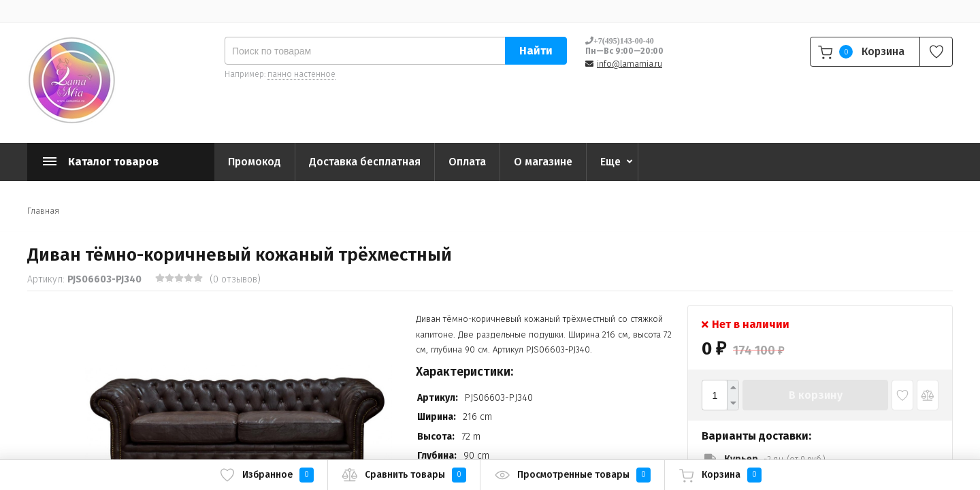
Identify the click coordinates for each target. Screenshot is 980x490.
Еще (610, 162)
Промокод (255, 162)
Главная (43, 211)
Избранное (266, 475)
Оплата (467, 162)
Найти (536, 51)
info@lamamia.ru (630, 64)
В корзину (816, 395)
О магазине (543, 162)
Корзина (720, 475)
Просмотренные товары (572, 475)
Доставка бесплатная (365, 162)
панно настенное (301, 74)
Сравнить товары (404, 475)
